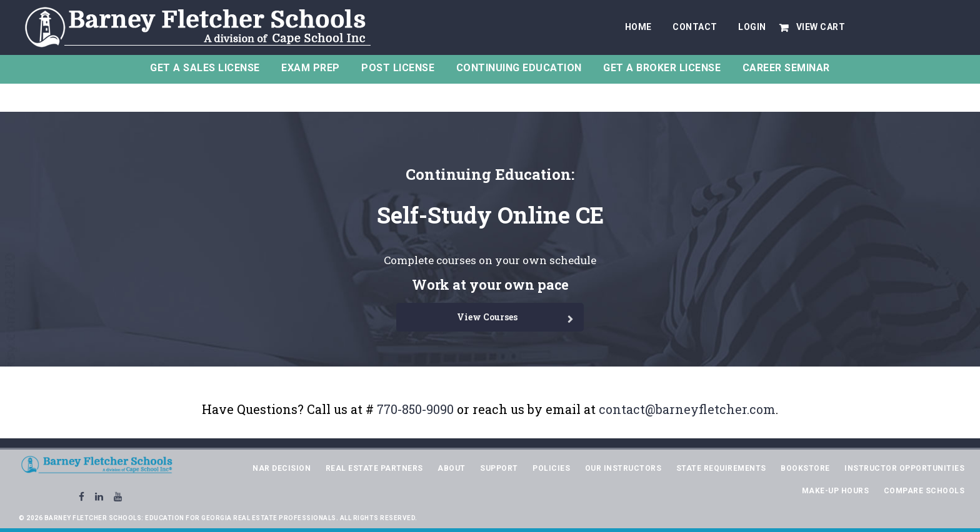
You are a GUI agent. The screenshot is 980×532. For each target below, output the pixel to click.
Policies (551, 468)
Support (499, 468)
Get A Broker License (662, 68)
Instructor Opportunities (904, 468)
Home (638, 27)
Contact (695, 27)
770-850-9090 (415, 409)
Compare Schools (924, 491)
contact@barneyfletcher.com (687, 409)
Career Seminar (786, 68)
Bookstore (805, 468)
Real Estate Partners (374, 468)
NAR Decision (282, 468)
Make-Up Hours (836, 491)
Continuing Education (519, 68)
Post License (398, 68)
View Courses (487, 317)
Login (752, 27)
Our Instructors (623, 468)
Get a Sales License (205, 68)
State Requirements (721, 468)
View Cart (821, 27)
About (452, 468)
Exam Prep (311, 68)
